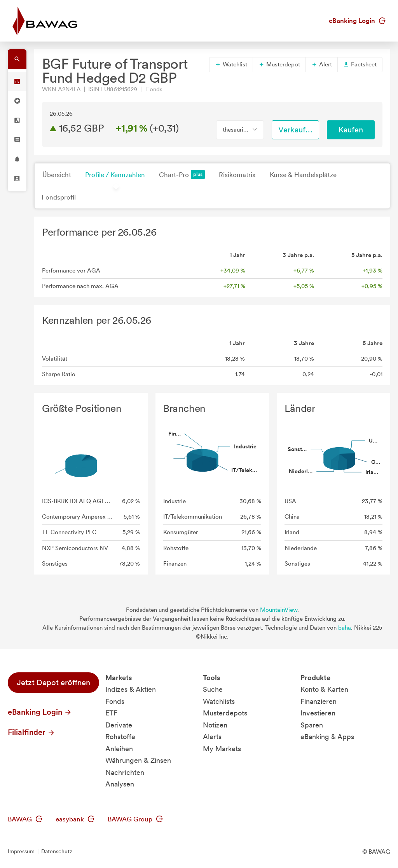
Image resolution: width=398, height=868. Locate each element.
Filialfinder (31, 732)
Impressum (21, 851)
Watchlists (219, 701)
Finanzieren (319, 701)
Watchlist (231, 64)
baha (345, 628)
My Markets (222, 749)
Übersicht (57, 175)
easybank (75, 819)
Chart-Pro (182, 174)
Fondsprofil (59, 197)
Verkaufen (296, 130)
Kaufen (351, 130)
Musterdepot (279, 64)
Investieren (318, 713)
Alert (322, 64)
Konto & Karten (324, 689)
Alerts (212, 737)
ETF (111, 713)
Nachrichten (125, 772)
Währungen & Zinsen (138, 760)
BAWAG (25, 819)
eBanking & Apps (327, 737)
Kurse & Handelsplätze (303, 175)
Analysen (120, 784)
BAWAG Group (135, 819)
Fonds (115, 701)
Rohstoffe (120, 737)
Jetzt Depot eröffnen (53, 682)
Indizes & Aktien (131, 689)
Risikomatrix (237, 175)
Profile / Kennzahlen (115, 175)
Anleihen (119, 749)
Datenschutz (57, 851)
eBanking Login (357, 21)
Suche (213, 689)
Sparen (312, 725)
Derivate (119, 725)
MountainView (279, 610)
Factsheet (360, 64)
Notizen (215, 725)
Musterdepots (225, 713)
